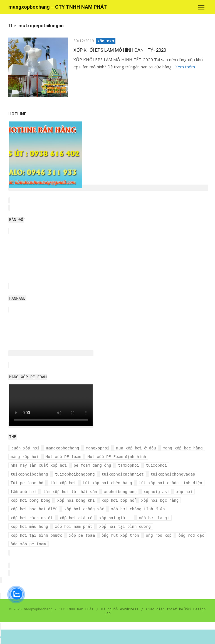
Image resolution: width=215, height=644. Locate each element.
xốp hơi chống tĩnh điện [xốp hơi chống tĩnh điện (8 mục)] (138, 509)
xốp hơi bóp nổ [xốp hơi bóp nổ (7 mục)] (118, 500)
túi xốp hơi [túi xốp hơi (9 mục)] (63, 483)
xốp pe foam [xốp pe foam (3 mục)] (82, 535)
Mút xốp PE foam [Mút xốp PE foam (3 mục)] (63, 457)
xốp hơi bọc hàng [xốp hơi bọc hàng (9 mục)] (160, 500)
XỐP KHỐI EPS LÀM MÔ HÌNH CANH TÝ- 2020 (120, 50)
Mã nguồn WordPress (120, 609)
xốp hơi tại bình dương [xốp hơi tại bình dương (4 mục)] (125, 526)
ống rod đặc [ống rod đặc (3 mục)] (191, 535)
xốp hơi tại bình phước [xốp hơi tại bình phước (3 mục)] (36, 535)
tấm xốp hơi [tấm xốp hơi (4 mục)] (24, 492)
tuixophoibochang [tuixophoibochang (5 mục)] (29, 474)
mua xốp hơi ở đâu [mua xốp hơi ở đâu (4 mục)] (136, 448)
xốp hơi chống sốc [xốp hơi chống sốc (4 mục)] (84, 509)
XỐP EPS (104, 41)
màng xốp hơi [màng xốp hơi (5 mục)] (25, 457)
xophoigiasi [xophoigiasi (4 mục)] (156, 492)
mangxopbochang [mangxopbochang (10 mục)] (63, 448)
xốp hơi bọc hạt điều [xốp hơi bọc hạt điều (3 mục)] (34, 509)
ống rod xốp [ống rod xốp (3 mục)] (159, 535)
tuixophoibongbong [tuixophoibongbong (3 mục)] (75, 474)
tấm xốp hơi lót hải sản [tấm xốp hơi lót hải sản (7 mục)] (70, 492)
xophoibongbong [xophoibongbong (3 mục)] (120, 492)
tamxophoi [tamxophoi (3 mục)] (128, 465)
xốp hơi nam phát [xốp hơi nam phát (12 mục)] (74, 526)
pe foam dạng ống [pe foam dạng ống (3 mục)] (92, 465)
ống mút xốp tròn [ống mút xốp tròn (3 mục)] (120, 535)
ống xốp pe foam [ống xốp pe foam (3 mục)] (28, 544)
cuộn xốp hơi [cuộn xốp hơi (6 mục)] (25, 448)
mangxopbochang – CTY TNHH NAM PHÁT (58, 7)
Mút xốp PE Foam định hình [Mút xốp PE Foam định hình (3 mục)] (117, 457)
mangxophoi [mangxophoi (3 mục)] (98, 448)
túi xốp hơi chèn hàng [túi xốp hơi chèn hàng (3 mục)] (107, 483)
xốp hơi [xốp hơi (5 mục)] (184, 492)
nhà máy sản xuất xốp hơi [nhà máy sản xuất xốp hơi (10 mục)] (39, 465)
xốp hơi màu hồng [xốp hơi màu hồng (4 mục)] (29, 526)
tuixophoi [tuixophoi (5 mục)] (156, 465)
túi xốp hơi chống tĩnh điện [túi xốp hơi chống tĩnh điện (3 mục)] (170, 483)
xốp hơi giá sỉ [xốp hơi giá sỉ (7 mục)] (116, 518)
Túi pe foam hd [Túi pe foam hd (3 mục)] (27, 483)
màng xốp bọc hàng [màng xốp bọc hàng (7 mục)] (183, 448)
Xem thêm (185, 67)
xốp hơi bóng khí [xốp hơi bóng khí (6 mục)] (76, 500)
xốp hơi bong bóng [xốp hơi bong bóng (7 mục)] (30, 500)
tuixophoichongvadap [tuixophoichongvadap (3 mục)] (173, 474)
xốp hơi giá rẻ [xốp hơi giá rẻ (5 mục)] (76, 518)
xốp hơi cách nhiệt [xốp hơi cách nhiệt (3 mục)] (32, 518)
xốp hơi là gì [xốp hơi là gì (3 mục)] (154, 518)
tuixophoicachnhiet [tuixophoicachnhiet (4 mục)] (123, 474)
